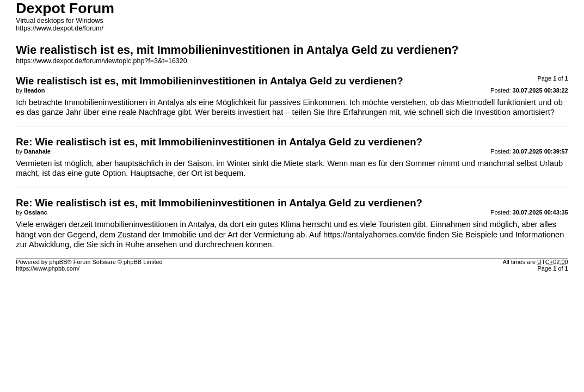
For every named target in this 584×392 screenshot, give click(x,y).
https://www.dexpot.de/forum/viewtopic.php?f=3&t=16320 (101, 61)
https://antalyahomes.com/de (374, 235)
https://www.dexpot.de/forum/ (60, 28)
